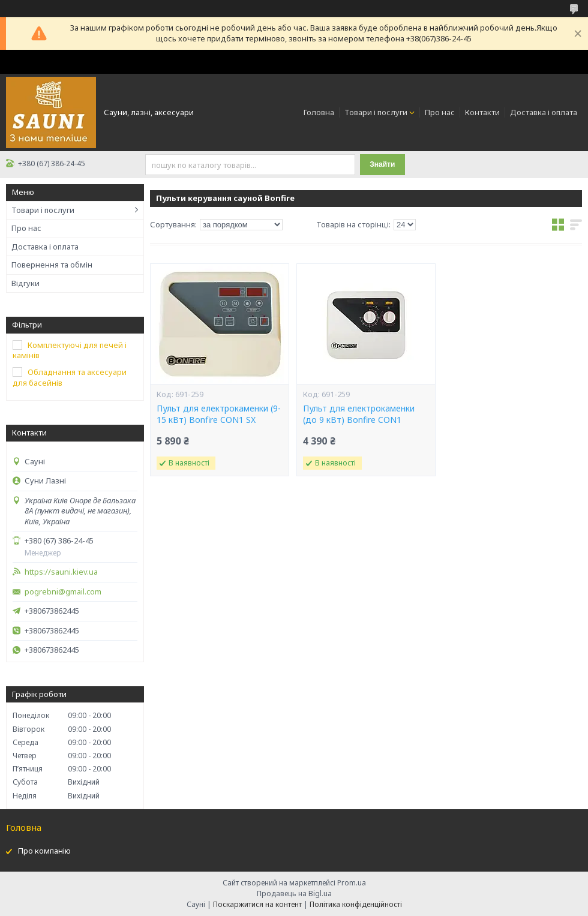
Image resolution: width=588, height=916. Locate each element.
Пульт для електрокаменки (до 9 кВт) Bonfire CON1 (359, 414)
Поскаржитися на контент (257, 904)
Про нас (440, 112)
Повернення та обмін (52, 265)
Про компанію (44, 851)
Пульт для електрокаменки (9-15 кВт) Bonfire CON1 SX (219, 414)
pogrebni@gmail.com (63, 592)
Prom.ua (352, 883)
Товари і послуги (376, 112)
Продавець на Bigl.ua (294, 894)
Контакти (482, 112)
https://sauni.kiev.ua (61, 572)
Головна (319, 112)
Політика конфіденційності (356, 904)
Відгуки (25, 283)
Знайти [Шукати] (382, 164)
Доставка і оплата (544, 112)
